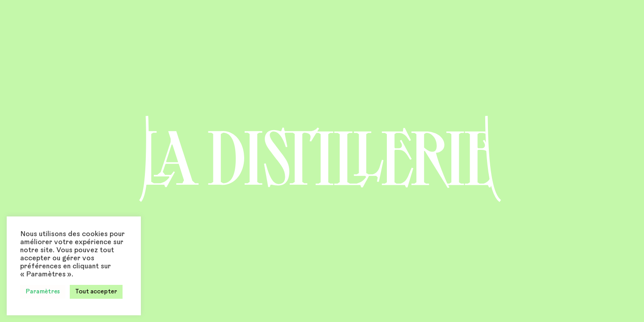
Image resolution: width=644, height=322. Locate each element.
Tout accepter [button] (96, 292)
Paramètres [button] (43, 292)
